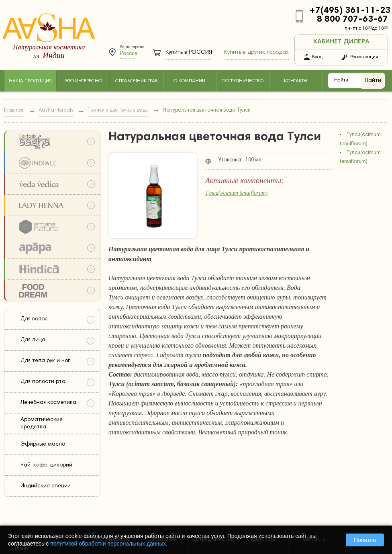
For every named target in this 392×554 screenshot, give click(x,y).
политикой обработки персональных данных (108, 544)
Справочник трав (137, 81)
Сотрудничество (243, 81)
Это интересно (83, 81)
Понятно (365, 540)
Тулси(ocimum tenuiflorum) (236, 193)
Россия (129, 54)
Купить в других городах (256, 53)
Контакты (296, 81)
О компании (189, 81)
